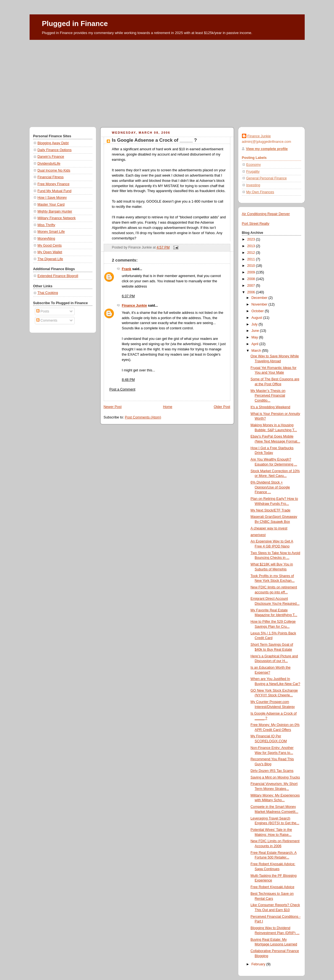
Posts (43, 311)
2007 (252, 286)
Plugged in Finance (75, 24)
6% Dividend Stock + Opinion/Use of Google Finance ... (270, 487)
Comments (47, 320)
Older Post (222, 407)
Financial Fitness (51, 177)
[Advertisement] (167, 81)
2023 (252, 239)
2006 (252, 292)
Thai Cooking (48, 293)
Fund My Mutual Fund (55, 191)
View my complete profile (267, 149)
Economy (254, 165)
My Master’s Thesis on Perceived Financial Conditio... (268, 396)
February (259, 964)
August (257, 318)
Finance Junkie (135, 306)
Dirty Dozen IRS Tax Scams (272, 771)
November (260, 304)
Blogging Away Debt (53, 143)
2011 (252, 259)
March (257, 351)
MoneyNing (46, 239)
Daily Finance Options (55, 150)
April (255, 344)
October (258, 311)
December (260, 298)
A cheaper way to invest (269, 528)
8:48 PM (128, 380)
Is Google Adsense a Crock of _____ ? (155, 140)
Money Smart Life (51, 232)
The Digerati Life (50, 259)
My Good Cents (50, 245)
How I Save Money (52, 198)
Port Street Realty (256, 224)
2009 (252, 272)
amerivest (258, 535)
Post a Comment (122, 389)
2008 (252, 279)
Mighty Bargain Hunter (55, 211)
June (256, 331)
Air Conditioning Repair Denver (266, 214)
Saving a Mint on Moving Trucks (275, 777)
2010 (252, 266)
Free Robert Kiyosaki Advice (272, 887)
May (255, 337)
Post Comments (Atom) (143, 417)
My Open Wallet (50, 252)
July (255, 324)
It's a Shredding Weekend (270, 407)
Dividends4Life (49, 164)
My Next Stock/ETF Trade (270, 510)
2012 (252, 253)
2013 (252, 246)
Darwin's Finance (51, 157)
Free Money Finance (54, 184)
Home (168, 407)
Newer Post (113, 407)
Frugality (253, 172)
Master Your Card (51, 205)
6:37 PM (128, 296)
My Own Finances (260, 192)
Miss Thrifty (46, 225)
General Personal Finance (267, 178)
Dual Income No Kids (54, 170)
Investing (253, 185)
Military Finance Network (57, 218)
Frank (127, 269)
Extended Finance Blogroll (58, 276)
